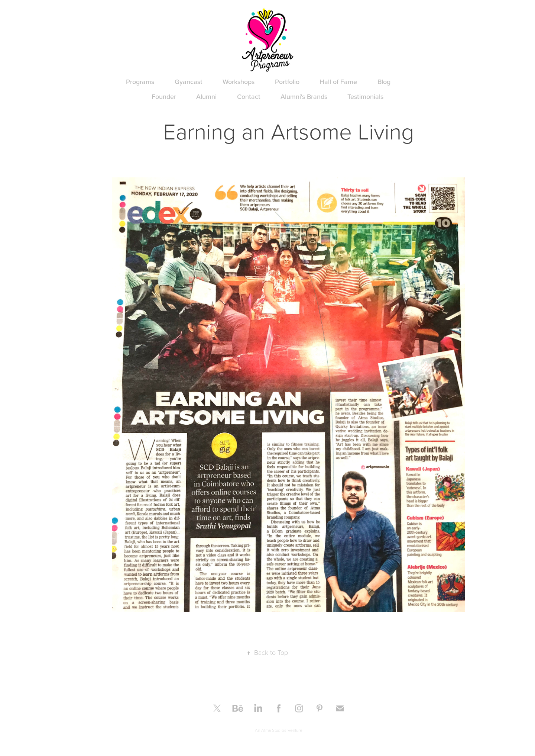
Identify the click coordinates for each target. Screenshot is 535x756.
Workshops (239, 82)
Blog (384, 82)
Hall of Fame (338, 82)
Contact (249, 96)
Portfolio (287, 82)
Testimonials (365, 96)
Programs (140, 82)
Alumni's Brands (304, 96)
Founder (164, 96)
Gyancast (189, 82)
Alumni (206, 96)
